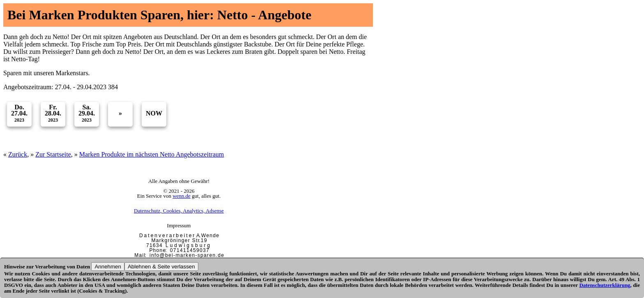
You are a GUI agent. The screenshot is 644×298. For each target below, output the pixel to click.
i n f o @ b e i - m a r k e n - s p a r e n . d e (186, 255)
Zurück (18, 154)
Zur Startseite (53, 154)
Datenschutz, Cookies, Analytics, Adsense (179, 211)
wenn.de (182, 196)
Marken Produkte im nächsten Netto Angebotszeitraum (152, 154)
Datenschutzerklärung (605, 285)
